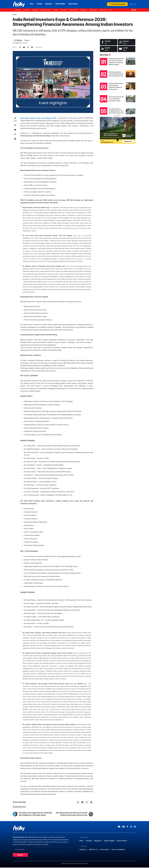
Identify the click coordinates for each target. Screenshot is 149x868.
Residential (18, 10)
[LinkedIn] (109, 49)
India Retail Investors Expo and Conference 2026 (38, 118)
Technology (35, 10)
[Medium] (127, 49)
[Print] (32, 48)
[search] (131, 4)
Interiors (56, 10)
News (15, 15)
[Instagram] (127, 42)
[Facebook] (109, 42)
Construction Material (46, 10)
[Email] (24, 48)
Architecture (83, 10)
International (64, 10)
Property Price (103, 10)
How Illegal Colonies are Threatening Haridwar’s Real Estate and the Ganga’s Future (116, 111)
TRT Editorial (18, 40)
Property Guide (93, 10)
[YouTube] (133, 10)
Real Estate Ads (74, 10)
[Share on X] (20, 48)
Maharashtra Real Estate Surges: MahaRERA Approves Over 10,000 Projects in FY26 (116, 74)
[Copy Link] (28, 48)
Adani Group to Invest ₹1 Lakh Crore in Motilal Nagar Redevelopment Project (116, 99)
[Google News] (135, 10)
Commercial (26, 10)
